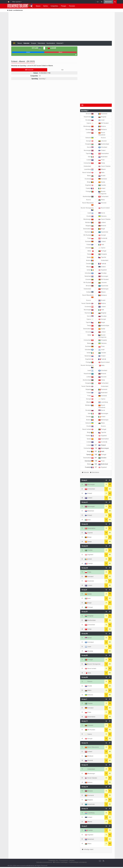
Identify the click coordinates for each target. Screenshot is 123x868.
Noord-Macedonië (92, 747)
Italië (91, 157)
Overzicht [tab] (29, 70)
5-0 (96, 455)
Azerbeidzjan (104, 144)
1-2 (96, 448)
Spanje (102, 182)
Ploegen (64, 6)
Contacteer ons (53, 860)
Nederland (103, 157)
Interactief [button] (60, 43)
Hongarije (89, 144)
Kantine (46, 6)
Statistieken (41, 43)
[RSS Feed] (104, 861)
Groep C (84, 699)
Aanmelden (108, 2)
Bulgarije (102, 117)
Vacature (72, 860)
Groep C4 (85, 787)
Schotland (103, 147)
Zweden (102, 185)
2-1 (96, 467)
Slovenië (90, 130)
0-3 (96, 464)
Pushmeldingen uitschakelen (78, 862)
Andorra (102, 126)
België (90, 182)
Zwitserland (89, 163)
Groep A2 (85, 524)
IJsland (90, 160)
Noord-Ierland (88, 173)
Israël (101, 120)
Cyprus (90, 123)
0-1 (96, 445)
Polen (101, 160)
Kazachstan (89, 117)
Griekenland (89, 166)
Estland (36, 48)
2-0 (96, 461)
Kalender (27, 43)
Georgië (90, 141)
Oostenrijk (89, 179)
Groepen (34, 43)
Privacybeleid (63, 860)
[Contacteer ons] (100, 861)
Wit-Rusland (103, 123)
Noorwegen (89, 150)
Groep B (84, 590)
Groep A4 (85, 568)
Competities (54, 6)
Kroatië (102, 176)
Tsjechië (90, 153)
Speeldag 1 (43, 79)
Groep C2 (85, 743)
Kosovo (102, 138)
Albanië (52, 48)
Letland (90, 133)
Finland (102, 150)
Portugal (90, 191)
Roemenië (103, 114)
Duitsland (103, 179)
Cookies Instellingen (60, 862)
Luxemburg (89, 169)
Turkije (102, 163)
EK (40, 76)
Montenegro (88, 126)
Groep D (84, 826)
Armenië (90, 114)
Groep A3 (85, 546)
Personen (72, 6)
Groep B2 (85, 634)
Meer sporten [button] (16, 2)
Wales (90, 176)
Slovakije (89, 120)
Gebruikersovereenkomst (44, 862)
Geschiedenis (51, 43)
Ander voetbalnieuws (15, 10)
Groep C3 (85, 765)
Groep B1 (85, 612)
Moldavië (103, 130)
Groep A (84, 480)
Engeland (89, 185)
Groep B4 (85, 677)
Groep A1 (85, 502)
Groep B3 (85, 655)
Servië (90, 147)
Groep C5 (85, 809)
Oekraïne (89, 138)
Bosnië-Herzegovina (93, 664)
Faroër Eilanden (104, 166)
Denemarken (104, 153)
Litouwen (102, 141)
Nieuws (38, 6)
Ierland (102, 188)
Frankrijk (90, 188)
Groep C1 (85, 721)
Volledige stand (88, 849)
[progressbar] (28, 52)
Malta (101, 173)
